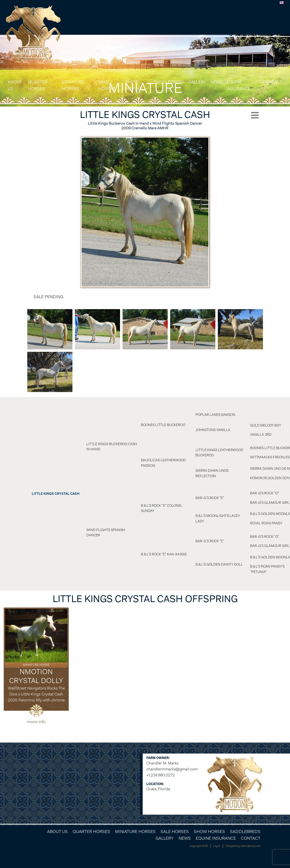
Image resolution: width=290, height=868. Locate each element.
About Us (15, 85)
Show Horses (134, 85)
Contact (273, 82)
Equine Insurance (238, 85)
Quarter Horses (38, 85)
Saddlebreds (169, 82)
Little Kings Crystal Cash (56, 494)
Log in (217, 846)
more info (36, 722)
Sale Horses (107, 85)
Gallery (197, 82)
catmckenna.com (251, 846)
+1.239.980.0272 (161, 775)
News (216, 82)
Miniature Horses (73, 85)
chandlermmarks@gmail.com (172, 769)
